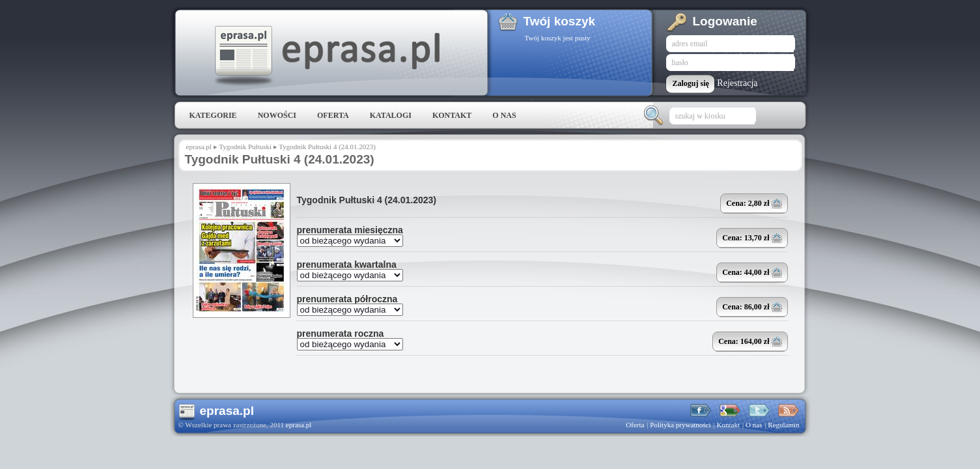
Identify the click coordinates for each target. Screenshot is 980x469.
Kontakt (452, 115)
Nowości (277, 115)
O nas (504, 115)
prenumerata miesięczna (350, 230)
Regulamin (783, 425)
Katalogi (391, 115)
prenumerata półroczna (347, 299)
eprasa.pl (326, 56)
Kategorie (213, 115)
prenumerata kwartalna (347, 264)
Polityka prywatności (680, 425)
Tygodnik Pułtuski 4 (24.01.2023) (367, 200)
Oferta (333, 115)
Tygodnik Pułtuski (245, 147)
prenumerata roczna (341, 334)
